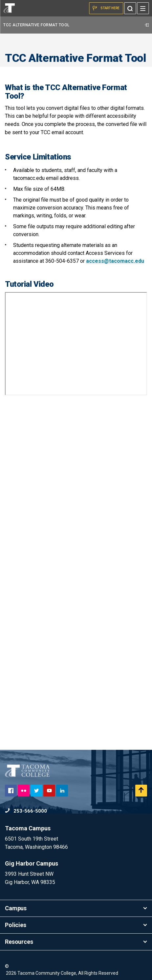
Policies (76, 925)
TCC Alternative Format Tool (76, 25)
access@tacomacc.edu (115, 261)
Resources (76, 942)
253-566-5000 (26, 811)
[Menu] (143, 8)
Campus (76, 908)
